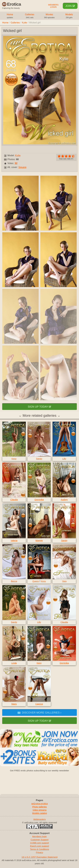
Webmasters (39, 819)
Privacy (39, 852)
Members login (39, 836)
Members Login (53, 6)
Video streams (39, 810)
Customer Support (39, 840)
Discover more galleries (39, 713)
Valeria (14, 540)
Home (10, 16)
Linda (14, 663)
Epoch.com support (39, 846)
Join (70, 6)
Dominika (39, 499)
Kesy (14, 459)
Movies (49, 16)
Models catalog (40, 813)
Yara (64, 581)
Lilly (64, 459)
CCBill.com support (39, 843)
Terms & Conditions (39, 849)
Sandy (39, 459)
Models (69, 16)
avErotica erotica (39, 803)
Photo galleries (39, 807)
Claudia (14, 499)
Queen (36, 581)
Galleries (30, 16)
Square (22, 167)
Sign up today (39, 407)
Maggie (39, 540)
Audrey (64, 499)
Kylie (25, 23)
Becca (14, 581)
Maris (14, 704)
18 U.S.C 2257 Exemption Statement (39, 857)
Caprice (39, 704)
